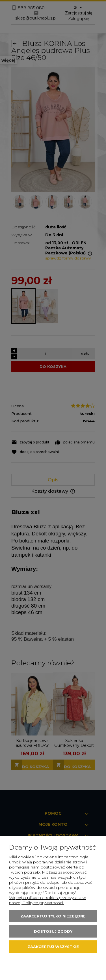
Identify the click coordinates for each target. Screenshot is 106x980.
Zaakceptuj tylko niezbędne (53, 916)
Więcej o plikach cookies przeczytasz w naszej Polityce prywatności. (47, 900)
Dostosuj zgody (53, 931)
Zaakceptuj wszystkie (53, 947)
